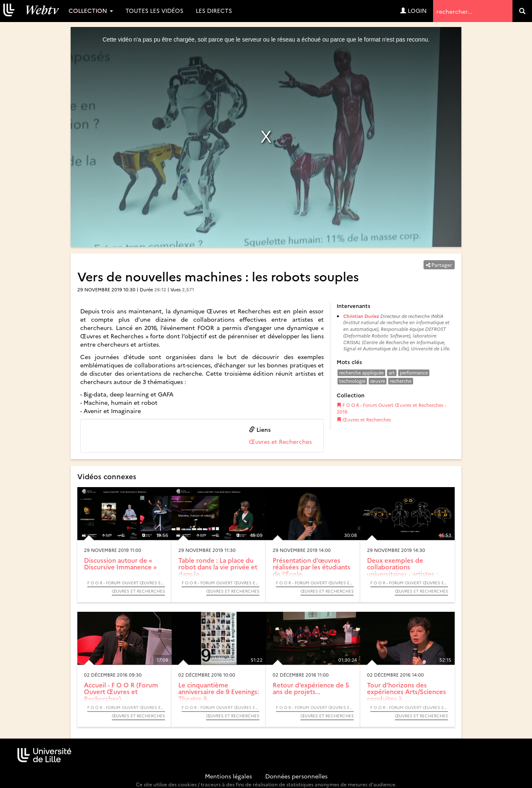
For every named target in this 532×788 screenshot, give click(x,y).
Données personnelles (296, 776)
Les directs (214, 10)
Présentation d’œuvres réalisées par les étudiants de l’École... (312, 567)
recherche (401, 381)
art (392, 373)
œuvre (378, 381)
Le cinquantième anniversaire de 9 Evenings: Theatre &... (219, 692)
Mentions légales (228, 776)
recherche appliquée (361, 373)
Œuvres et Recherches (280, 441)
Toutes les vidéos (154, 10)
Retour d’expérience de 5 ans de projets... (311, 688)
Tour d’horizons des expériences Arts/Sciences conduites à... (406, 692)
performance (414, 373)
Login (414, 10)
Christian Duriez (361, 316)
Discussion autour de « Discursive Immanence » (120, 564)
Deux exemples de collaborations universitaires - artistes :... (405, 567)
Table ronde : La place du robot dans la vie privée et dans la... (218, 567)
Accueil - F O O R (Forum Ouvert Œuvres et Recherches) (121, 692)
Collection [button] (91, 10)
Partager (439, 265)
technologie (352, 381)
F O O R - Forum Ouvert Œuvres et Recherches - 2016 (126, 707)
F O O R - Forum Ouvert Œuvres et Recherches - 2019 (391, 408)
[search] (522, 11)
